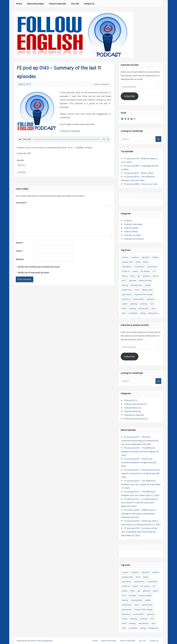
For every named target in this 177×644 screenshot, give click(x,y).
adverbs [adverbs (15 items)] (155, 257)
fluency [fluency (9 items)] (125, 276)
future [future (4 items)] (133, 276)
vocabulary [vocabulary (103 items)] (133, 313)
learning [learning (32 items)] (125, 285)
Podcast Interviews (133, 224)
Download (52, 148)
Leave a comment (102, 84)
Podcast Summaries (134, 239)
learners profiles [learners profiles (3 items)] (145, 280)
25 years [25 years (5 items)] (125, 257)
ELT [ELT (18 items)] (154, 271)
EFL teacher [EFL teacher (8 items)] (145, 271)
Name (19, 243)
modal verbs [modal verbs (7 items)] (127, 290)
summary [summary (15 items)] (144, 304)
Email (19, 251)
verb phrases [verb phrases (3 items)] (144, 308)
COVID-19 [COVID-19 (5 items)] (126, 271)
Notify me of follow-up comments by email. (39, 267)
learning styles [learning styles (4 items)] (136, 285)
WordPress (32, 641)
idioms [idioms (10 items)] (156, 276)
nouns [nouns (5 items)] (137, 290)
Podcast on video (133, 235)
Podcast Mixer (131, 228)
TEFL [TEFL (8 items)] (152, 304)
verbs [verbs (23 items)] (153, 308)
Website (20, 259)
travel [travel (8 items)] (124, 308)
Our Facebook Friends (131, 547)
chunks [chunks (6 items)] (146, 262)
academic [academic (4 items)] (135, 257)
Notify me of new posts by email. (34, 273)
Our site (75, 4)
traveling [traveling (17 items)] (132, 308)
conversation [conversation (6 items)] (152, 267)
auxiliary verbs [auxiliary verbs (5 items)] (127, 262)
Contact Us (89, 4)
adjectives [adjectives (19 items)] (146, 257)
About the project (36, 4)
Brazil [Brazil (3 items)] (138, 262)
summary (22, 172)
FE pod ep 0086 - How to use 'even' (141, 184)
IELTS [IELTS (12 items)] (124, 280)
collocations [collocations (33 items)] (127, 267)
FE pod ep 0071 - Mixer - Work (139, 173)
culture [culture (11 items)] (135, 271)
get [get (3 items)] (139, 276)
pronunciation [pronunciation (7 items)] (139, 299)
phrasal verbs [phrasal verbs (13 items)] (147, 290)
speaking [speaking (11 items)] (134, 304)
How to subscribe (58, 4)
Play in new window (35, 148)
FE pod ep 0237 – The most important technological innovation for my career (140, 441)
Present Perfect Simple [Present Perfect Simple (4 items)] (143, 294)
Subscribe (129, 96)
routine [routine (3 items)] (125, 304)
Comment (21, 203)
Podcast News (131, 231)
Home (19, 4)
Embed (88, 148)
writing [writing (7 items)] (143, 313)
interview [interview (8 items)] (133, 280)
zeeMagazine (47, 641)
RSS (29, 153)
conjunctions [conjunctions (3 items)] (139, 267)
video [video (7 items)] (124, 313)
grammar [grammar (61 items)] (147, 276)
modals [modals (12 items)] (148, 285)
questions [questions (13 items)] (151, 299)
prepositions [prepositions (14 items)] (127, 294)
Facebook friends (129, 195)
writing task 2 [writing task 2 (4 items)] (153, 313)
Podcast (128, 220)
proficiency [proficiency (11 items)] (126, 299)
